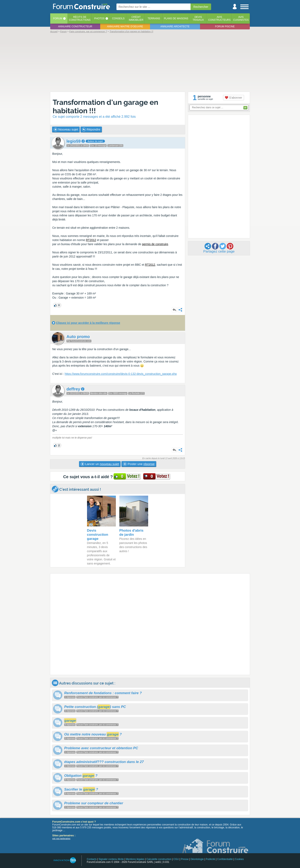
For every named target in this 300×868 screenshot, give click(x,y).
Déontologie (197, 859)
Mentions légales (135, 859)
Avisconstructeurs (219, 18)
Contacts (92, 859)
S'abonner (233, 98)
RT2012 (91, 240)
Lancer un (100, 464)
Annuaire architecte (175, 27)
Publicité (210, 859)
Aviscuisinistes (241, 18)
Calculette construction (159, 859)
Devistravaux (198, 18)
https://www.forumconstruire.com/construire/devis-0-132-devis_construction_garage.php (121, 374)
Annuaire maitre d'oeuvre (125, 27)
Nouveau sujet (66, 129)
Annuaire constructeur (75, 27)
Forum (58, 18)
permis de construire (155, 244)
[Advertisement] (150, 62)
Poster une (139, 464)
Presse (185, 859)
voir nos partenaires (61, 839)
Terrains (154, 18)
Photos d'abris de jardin (131, 533)
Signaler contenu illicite (111, 859)
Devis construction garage (98, 535)
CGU (176, 859)
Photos (99, 18)
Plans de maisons (176, 18)
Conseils (118, 18)
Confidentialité (225, 859)
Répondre (91, 129)
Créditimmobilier (136, 18)
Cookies (239, 859)
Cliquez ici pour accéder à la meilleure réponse (88, 323)
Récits (80, 18)
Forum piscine (225, 27)
